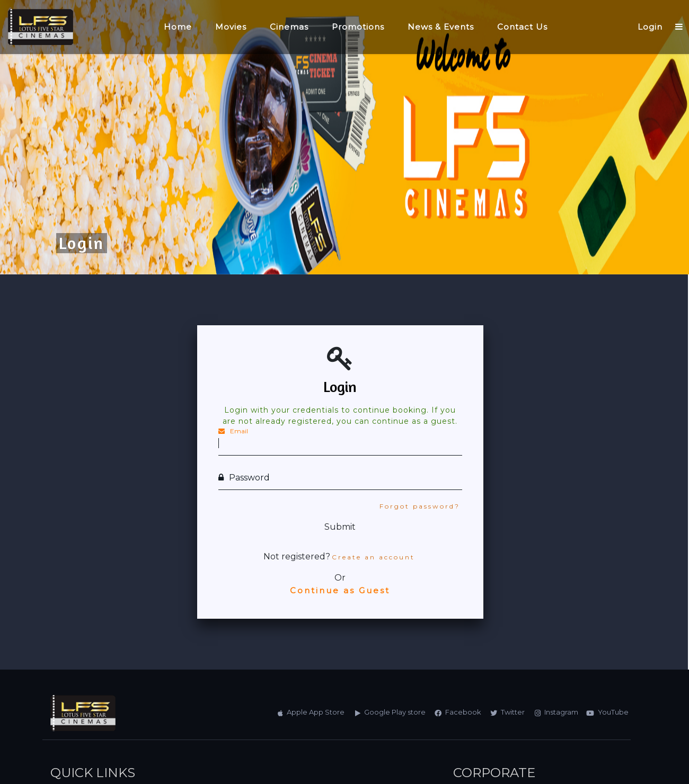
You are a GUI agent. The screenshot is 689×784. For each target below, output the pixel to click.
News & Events (441, 27)
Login (650, 27)
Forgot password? (420, 506)
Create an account (373, 557)
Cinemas (289, 27)
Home (178, 27)
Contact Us (522, 27)
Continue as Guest (340, 590)
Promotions (358, 27)
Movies (231, 27)
